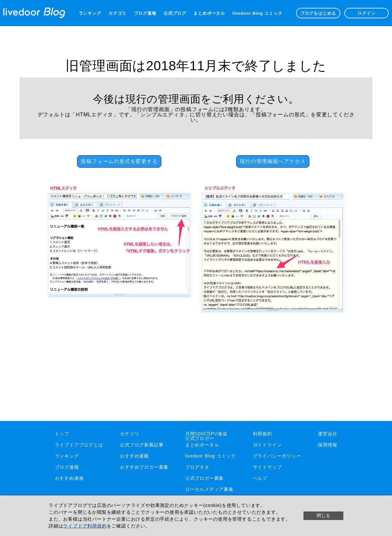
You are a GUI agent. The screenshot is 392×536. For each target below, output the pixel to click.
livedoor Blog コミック (257, 13)
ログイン (366, 13)
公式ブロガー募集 (204, 478)
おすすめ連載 (134, 456)
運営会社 (327, 434)
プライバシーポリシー (277, 456)
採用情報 (327, 445)
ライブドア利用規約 (85, 526)
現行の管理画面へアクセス (273, 161)
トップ (62, 434)
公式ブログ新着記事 (142, 445)
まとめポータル (209, 13)
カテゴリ (117, 13)
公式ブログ (175, 13)
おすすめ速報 (69, 478)
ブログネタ (197, 467)
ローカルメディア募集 (209, 489)
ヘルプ (260, 478)
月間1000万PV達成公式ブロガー (206, 436)
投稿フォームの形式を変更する (119, 161)
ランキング (90, 13)
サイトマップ (267, 467)
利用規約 (262, 434)
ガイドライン (267, 445)
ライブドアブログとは (79, 445)
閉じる (323, 515)
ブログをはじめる (318, 13)
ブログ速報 (145, 13)
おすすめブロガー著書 (144, 467)
